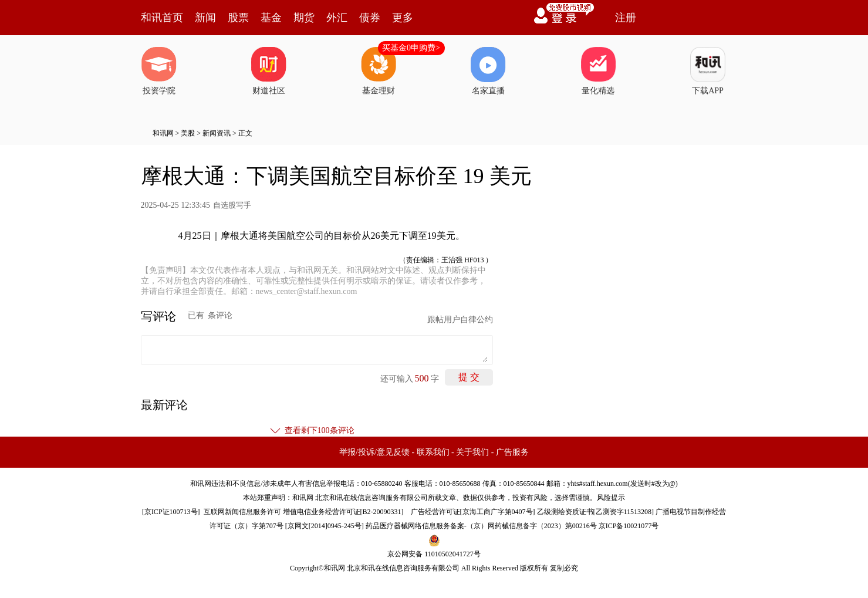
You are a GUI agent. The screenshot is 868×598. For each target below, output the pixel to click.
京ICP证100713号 (171, 512)
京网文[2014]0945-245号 (325, 526)
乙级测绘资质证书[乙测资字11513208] (596, 512)
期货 (304, 18)
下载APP (708, 71)
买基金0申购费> (411, 48)
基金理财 (379, 71)
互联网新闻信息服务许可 (242, 512)
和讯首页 (162, 18)
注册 (626, 18)
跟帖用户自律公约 (460, 320)
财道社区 (269, 71)
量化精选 (598, 71)
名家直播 (488, 71)
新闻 (205, 18)
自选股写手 (232, 205)
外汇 (337, 18)
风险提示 (611, 498)
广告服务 (512, 452)
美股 (188, 133)
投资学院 (159, 71)
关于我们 (472, 452)
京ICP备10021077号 (629, 526)
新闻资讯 (217, 133)
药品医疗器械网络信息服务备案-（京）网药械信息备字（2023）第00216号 (481, 526)
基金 (271, 18)
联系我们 (433, 452)
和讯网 (163, 133)
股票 (238, 18)
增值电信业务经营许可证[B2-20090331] (343, 512)
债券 (370, 18)
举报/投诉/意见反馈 (374, 452)
